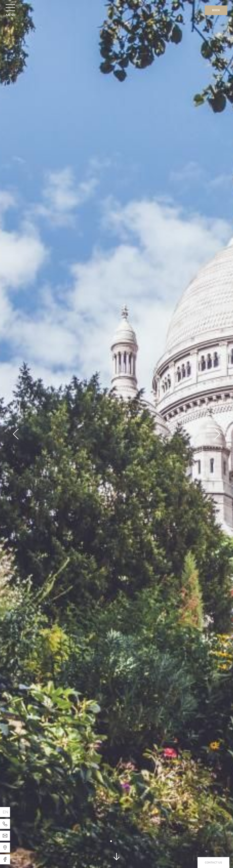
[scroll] (116, 858)
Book (216, 10)
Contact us (213, 863)
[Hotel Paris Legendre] (5, 824)
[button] (16, 434)
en (6, 812)
